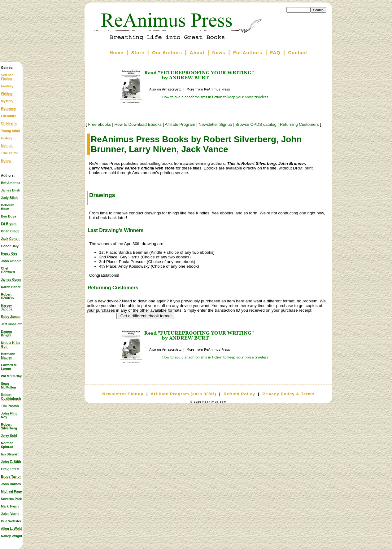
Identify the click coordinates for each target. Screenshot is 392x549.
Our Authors (167, 53)
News (219, 53)
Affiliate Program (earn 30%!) (183, 394)
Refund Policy (239, 394)
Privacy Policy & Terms (288, 394)
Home (117, 53)
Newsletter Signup (215, 124)
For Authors (248, 53)
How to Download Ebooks (138, 124)
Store (138, 53)
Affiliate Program (180, 124)
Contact (298, 53)
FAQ (275, 53)
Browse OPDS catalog (256, 124)
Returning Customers (299, 124)
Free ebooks (99, 124)
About (197, 53)
